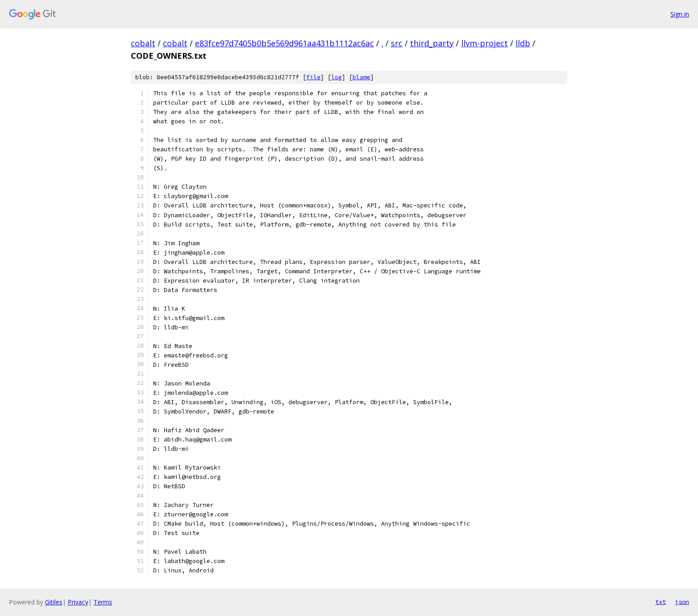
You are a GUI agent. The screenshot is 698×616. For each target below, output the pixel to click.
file (313, 77)
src (397, 43)
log (337, 77)
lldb (523, 43)
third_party (432, 43)
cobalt (143, 43)
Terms (103, 602)
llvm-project (485, 43)
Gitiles (54, 602)
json (682, 602)
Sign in (680, 14)
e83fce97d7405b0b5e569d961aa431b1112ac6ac (284, 43)
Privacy (78, 602)
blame (361, 77)
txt (661, 602)
